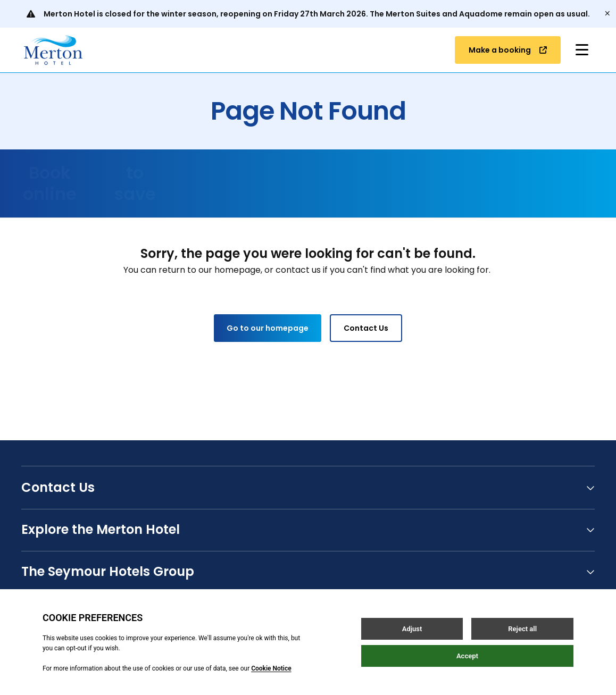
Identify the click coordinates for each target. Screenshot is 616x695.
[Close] (607, 14)
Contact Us (366, 328)
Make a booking (508, 50)
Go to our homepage (268, 328)
